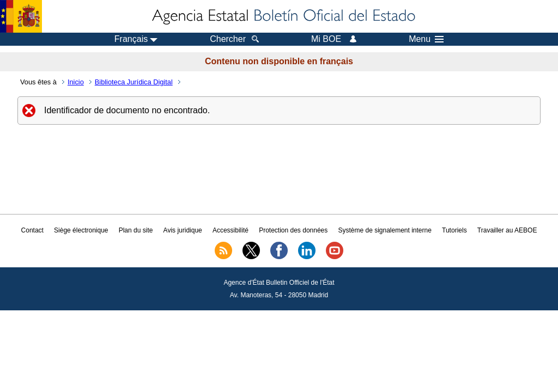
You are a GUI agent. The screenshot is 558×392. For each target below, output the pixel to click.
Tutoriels (454, 230)
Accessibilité (231, 230)
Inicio (76, 82)
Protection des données (293, 230)
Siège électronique (81, 230)
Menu (426, 39)
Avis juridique (183, 230)
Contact (32, 230)
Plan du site (136, 230)
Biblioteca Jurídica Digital (134, 82)
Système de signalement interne (384, 230)
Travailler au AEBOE (507, 230)
